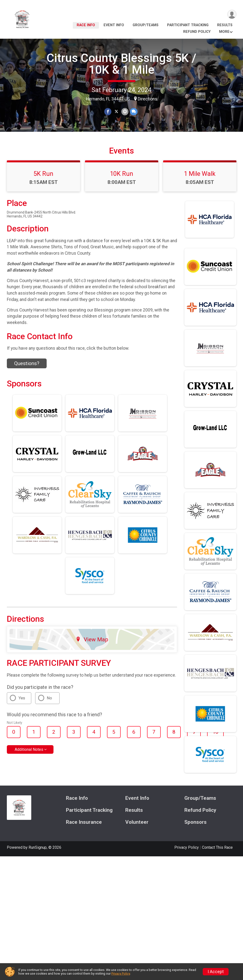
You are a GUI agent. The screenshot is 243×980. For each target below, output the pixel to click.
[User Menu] (232, 14)
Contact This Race (217, 847)
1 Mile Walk (200, 174)
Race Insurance (84, 822)
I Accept (216, 972)
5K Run (43, 174)
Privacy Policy (187, 847)
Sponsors (195, 822)
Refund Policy (197, 32)
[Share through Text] (134, 112)
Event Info (114, 25)
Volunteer (137, 822)
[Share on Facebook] (108, 112)
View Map (92, 639)
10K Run (121, 174)
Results (225, 25)
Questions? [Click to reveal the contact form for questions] (27, 363)
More (224, 32)
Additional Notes (29, 749)
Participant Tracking (188, 25)
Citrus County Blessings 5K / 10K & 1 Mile (121, 64)
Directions (148, 99)
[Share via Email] (125, 112)
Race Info (86, 25)
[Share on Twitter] (116, 112)
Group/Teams (146, 25)
